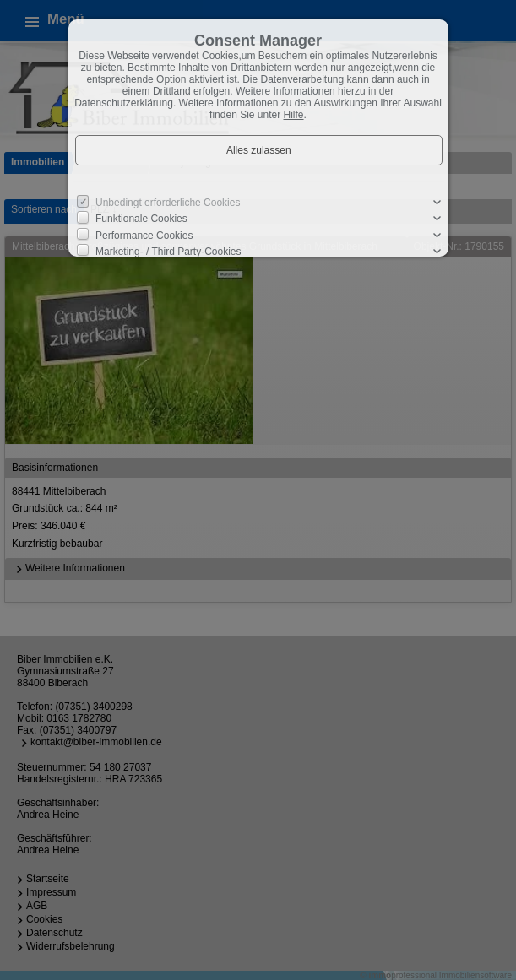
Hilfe (294, 115)
